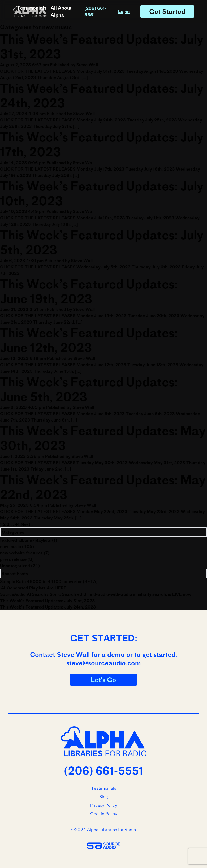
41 (17, 524)
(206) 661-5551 (95, 11)
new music (10, 546)
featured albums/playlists (25, 540)
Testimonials (32, 8)
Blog (103, 797)
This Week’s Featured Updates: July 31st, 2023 (48, 601)
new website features (21, 553)
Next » (27, 524)
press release (13, 559)
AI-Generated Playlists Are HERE (33, 588)
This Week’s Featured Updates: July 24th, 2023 (48, 607)
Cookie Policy (104, 814)
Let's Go (103, 680)
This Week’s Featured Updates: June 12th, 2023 (89, 340)
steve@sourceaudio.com (104, 663)
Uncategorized (15, 566)
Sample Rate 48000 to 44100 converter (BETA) (49, 581)
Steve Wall (87, 65)
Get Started (167, 11)
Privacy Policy (103, 805)
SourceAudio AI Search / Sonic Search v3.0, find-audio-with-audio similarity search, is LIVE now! (96, 594)
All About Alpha (61, 11)
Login (124, 11)
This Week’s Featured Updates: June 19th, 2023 (89, 291)
